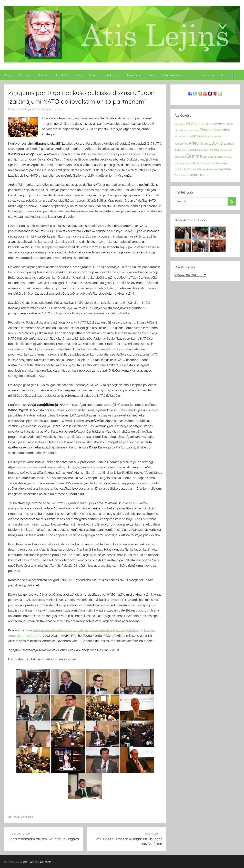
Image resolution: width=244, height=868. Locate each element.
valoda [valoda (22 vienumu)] (207, 164)
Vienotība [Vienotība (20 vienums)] (224, 164)
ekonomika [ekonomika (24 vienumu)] (180, 136)
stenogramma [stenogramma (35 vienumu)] (218, 157)
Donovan (46, 862)
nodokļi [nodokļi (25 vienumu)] (206, 150)
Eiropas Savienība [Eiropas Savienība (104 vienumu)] (215, 130)
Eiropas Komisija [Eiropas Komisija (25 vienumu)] (191, 131)
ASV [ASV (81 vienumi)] (189, 124)
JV (192, 75)
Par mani (25, 75)
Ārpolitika (62, 75)
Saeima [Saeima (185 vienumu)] (194, 156)
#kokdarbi (134, 75)
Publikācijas (112, 75)
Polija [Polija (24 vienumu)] (222, 150)
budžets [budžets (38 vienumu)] (217, 124)
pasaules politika (23, 817)
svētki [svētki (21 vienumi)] (230, 157)
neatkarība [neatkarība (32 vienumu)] (196, 150)
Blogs (8, 75)
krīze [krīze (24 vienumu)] (206, 144)
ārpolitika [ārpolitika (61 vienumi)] (197, 175)
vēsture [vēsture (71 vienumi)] (225, 169)
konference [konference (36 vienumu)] (181, 144)
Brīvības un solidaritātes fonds (55, 630)
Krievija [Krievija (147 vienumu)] (196, 143)
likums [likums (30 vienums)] (178, 150)
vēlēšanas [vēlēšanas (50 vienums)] (212, 169)
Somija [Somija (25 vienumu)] (206, 157)
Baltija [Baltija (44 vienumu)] (208, 124)
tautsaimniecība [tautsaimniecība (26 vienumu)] (183, 164)
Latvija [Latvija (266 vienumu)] (216, 143)
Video (93, 75)
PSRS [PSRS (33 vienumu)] (228, 150)
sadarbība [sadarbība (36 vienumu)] (180, 157)
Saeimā (43, 75)
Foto (79, 75)
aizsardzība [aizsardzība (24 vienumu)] (180, 124)
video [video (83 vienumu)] (215, 163)
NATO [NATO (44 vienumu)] (186, 150)
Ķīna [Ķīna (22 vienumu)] (206, 175)
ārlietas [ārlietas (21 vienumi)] (186, 175)
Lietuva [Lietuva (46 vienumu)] (229, 144)
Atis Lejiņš (55, 109)
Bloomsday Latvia (212, 75)
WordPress (27, 862)
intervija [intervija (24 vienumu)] (213, 136)
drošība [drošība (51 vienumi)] (228, 124)
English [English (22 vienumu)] (189, 136)
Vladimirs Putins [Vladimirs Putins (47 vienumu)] (185, 169)
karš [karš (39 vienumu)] (220, 136)
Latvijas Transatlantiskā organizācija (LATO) (108, 630)
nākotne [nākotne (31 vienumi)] (215, 150)
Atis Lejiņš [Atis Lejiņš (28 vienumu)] (199, 124)
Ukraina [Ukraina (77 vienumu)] (197, 163)
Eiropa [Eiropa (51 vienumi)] (179, 130)
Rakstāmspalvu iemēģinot (165, 75)
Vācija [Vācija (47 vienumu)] (201, 169)
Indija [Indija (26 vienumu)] (206, 136)
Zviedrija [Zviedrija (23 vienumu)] (179, 175)
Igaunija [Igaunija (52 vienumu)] (197, 136)
